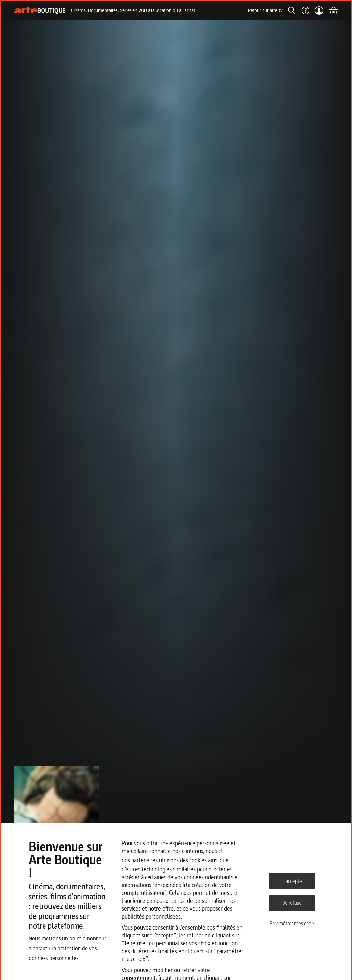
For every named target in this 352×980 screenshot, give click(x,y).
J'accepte (292, 881)
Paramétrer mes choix (292, 923)
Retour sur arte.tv (265, 10)
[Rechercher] (292, 10)
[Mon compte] (319, 10)
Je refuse (292, 903)
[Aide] (305, 10)
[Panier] (333, 10)
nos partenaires (140, 860)
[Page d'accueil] (40, 11)
